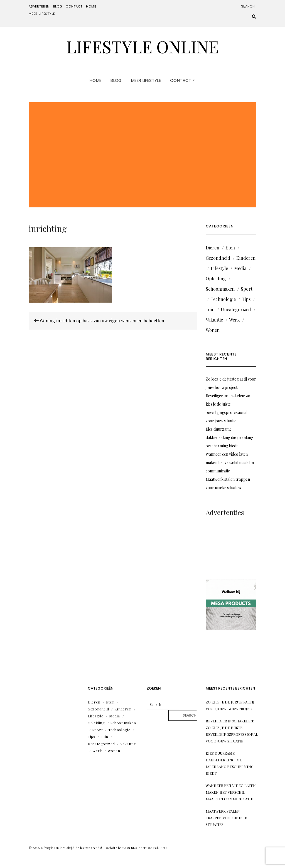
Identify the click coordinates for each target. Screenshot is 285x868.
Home (91, 6)
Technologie (223, 299)
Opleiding (216, 279)
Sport (247, 289)
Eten (230, 248)
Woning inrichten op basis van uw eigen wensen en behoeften (99, 321)
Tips (246, 299)
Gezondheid (218, 258)
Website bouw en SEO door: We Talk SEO (136, 848)
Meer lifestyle (42, 14)
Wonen (213, 330)
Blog (58, 6)
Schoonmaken (220, 289)
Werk (234, 320)
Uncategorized (236, 309)
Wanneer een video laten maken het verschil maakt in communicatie (230, 463)
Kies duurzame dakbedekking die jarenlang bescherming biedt (229, 437)
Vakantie (214, 320)
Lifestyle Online (142, 46)
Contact (74, 6)
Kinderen (246, 258)
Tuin (210, 309)
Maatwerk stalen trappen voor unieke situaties (226, 818)
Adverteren (39, 6)
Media (240, 268)
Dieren (212, 248)
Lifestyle (219, 268)
